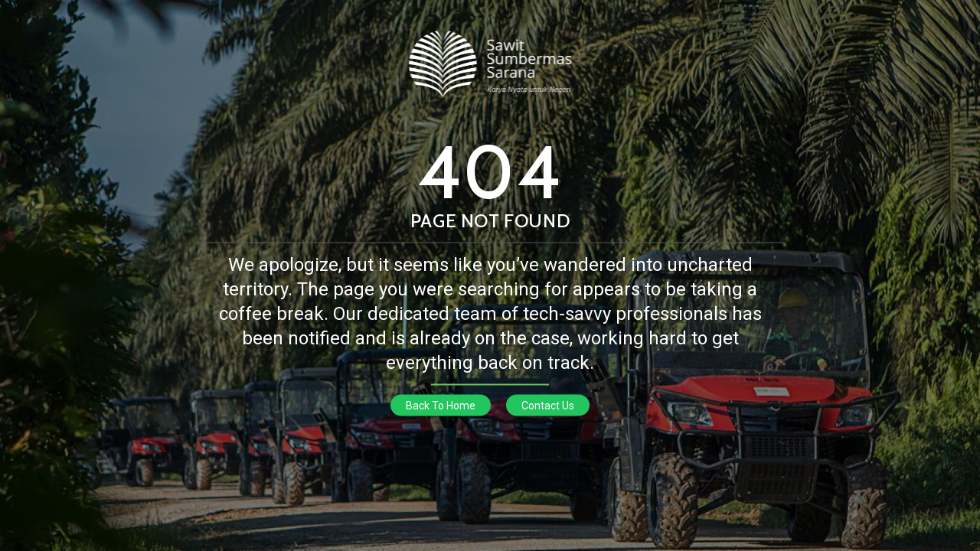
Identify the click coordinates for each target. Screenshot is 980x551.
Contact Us (548, 406)
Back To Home (441, 406)
